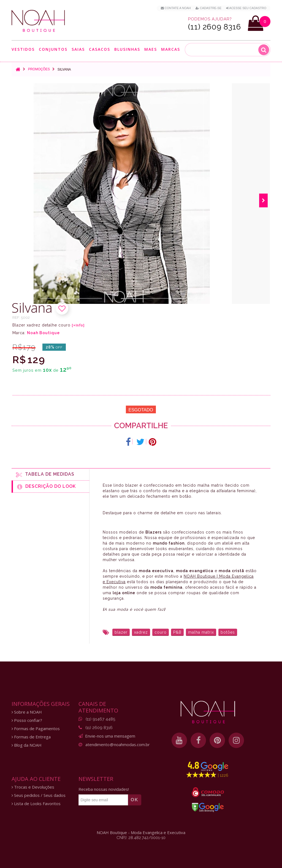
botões (228, 632)
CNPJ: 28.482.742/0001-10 (141, 838)
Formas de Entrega (31, 737)
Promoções (39, 69)
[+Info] (78, 325)
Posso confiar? (27, 720)
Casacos (100, 49)
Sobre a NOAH (27, 712)
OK (135, 800)
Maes (151, 49)
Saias (78, 49)
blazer (121, 632)
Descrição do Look (46, 487)
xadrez (141, 632)
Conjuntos (53, 49)
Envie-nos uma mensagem (110, 736)
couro (161, 632)
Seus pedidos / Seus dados (39, 795)
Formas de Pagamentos (36, 729)
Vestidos (23, 49)
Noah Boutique (43, 333)
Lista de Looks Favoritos (36, 804)
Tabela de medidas (45, 475)
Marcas (171, 49)
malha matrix (201, 632)
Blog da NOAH (27, 745)
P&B (177, 632)
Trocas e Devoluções (33, 787)
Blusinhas (127, 49)
